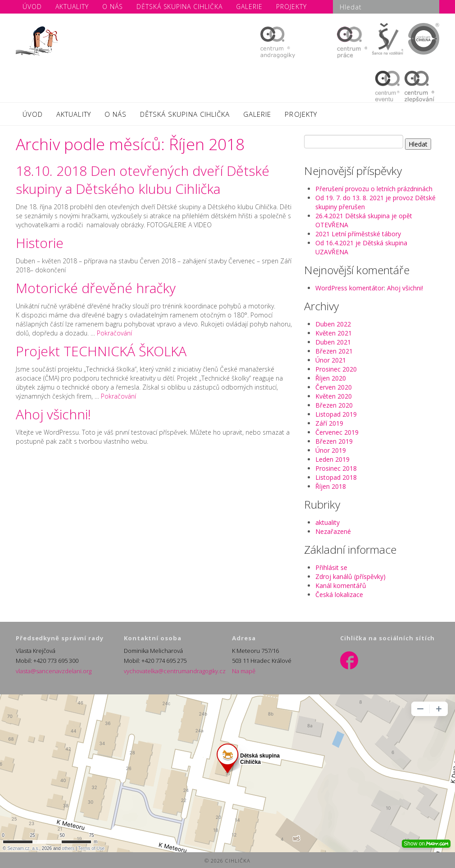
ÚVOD (33, 114)
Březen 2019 (334, 441)
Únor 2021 (331, 360)
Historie (40, 243)
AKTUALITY (73, 114)
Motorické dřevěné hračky (96, 288)
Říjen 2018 (331, 486)
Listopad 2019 (336, 414)
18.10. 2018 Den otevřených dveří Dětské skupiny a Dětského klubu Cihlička (143, 180)
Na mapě (244, 671)
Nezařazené (333, 531)
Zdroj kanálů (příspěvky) (350, 576)
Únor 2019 (331, 450)
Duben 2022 (333, 324)
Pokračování (114, 333)
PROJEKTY (301, 114)
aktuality (328, 522)
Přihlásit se (331, 567)
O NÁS (116, 114)
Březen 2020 (334, 405)
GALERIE (257, 114)
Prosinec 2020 (336, 369)
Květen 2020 (334, 396)
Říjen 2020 (331, 378)
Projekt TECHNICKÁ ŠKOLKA (101, 351)
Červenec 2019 (337, 432)
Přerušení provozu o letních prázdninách (374, 189)
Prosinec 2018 (336, 468)
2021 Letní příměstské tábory (358, 234)
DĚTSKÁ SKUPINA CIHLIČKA (185, 114)
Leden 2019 (332, 459)
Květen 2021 (334, 333)
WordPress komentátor (350, 288)
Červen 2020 (334, 387)
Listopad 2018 (336, 477)
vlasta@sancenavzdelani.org (54, 671)
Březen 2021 (334, 351)
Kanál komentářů (341, 586)
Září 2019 (329, 423)
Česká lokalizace (339, 595)
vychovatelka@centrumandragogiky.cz (175, 671)
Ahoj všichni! (53, 414)
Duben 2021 (333, 342)
